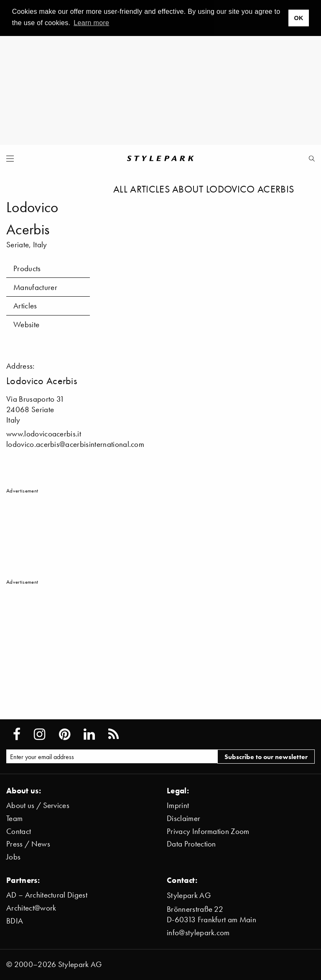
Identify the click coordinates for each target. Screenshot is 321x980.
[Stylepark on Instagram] (39, 734)
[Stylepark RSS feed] (113, 734)
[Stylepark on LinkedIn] (89, 734)
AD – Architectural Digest (47, 895)
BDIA (15, 921)
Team (14, 818)
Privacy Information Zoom (208, 831)
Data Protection (191, 844)
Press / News (28, 844)
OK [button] (298, 18)
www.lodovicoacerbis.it (44, 434)
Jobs (13, 857)
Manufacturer (35, 287)
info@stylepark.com (198, 933)
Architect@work (31, 908)
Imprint (178, 805)
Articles (25, 306)
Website (26, 325)
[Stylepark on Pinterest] (65, 734)
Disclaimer (183, 818)
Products (27, 268)
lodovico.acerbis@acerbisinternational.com (75, 444)
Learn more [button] (91, 23)
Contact (19, 831)
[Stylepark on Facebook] (17, 734)
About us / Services (38, 805)
